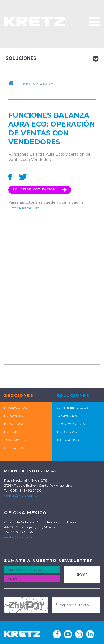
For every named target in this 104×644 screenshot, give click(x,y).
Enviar (82, 575)
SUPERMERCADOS (72, 408)
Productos (16, 408)
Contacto (14, 448)
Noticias (12, 432)
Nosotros (14, 424)
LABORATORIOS (70, 424)
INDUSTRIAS (66, 432)
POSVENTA (14, 416)
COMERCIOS (67, 416)
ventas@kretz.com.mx (22, 537)
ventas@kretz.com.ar (21, 495)
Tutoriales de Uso (24, 208)
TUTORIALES (15, 440)
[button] (94, 22)
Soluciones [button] (52, 59)
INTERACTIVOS (69, 440)
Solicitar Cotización (40, 190)
